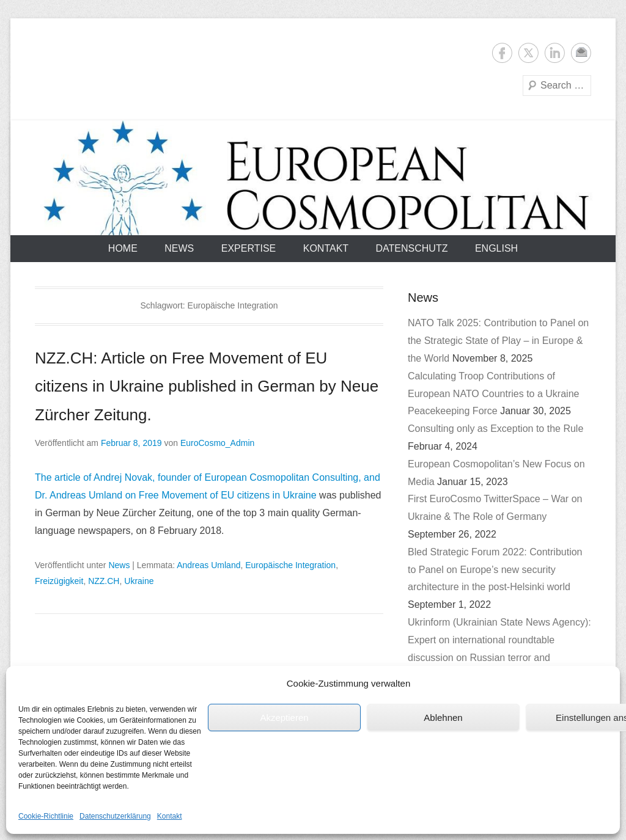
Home (123, 248)
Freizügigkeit (59, 581)
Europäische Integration (290, 565)
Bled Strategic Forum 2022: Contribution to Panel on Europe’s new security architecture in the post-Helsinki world (495, 570)
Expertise (249, 248)
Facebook (502, 53)
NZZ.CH (104, 581)
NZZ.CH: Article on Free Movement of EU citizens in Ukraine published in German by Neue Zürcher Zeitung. (207, 387)
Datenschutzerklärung (115, 816)
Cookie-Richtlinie (46, 816)
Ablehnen (443, 718)
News (179, 248)
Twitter (528, 53)
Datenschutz (412, 248)
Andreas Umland (208, 565)
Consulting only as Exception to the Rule (495, 429)
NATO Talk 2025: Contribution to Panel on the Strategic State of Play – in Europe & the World (498, 341)
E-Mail (581, 53)
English (496, 248)
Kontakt (170, 816)
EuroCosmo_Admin (217, 443)
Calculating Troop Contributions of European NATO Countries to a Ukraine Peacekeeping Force (493, 394)
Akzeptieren (284, 718)
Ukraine (139, 581)
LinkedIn (555, 53)
